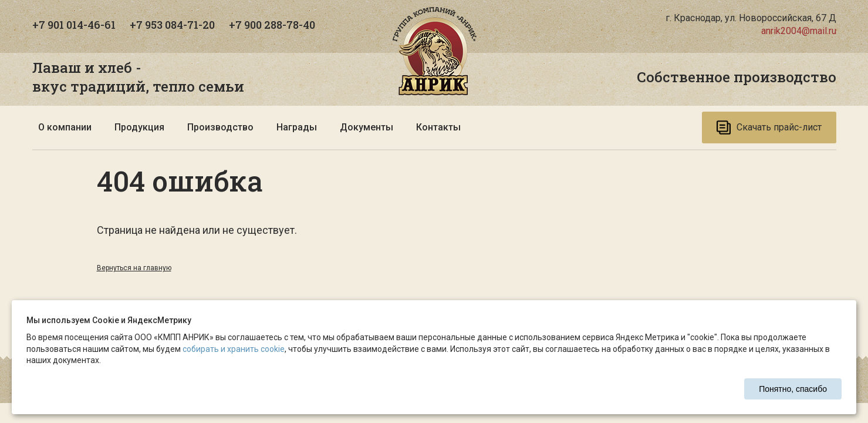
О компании (65, 127)
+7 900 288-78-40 (272, 25)
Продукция (139, 127)
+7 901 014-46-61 (74, 25)
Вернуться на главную (134, 268)
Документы (367, 127)
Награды (297, 127)
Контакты (438, 127)
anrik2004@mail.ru (799, 31)
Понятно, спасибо (793, 389)
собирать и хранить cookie (234, 349)
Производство (220, 127)
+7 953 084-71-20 (172, 25)
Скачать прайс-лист (769, 127)
